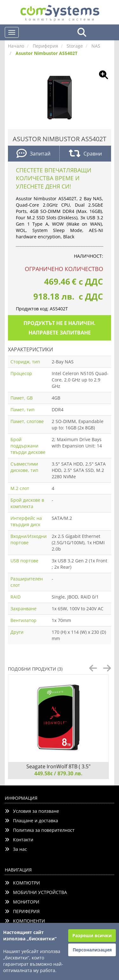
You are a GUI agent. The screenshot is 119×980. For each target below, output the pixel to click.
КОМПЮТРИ (22, 883)
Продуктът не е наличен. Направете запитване (60, 328)
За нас (16, 849)
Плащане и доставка (31, 821)
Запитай (33, 154)
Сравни (85, 154)
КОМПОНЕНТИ (25, 921)
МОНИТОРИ (22, 902)
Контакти (19, 840)
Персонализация (92, 950)
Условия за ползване (32, 811)
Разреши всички (92, 935)
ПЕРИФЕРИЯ (22, 911)
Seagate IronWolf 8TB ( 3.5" (58, 766)
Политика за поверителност (40, 830)
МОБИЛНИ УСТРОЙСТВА (36, 892)
